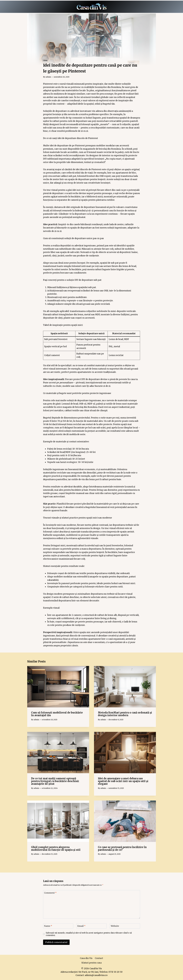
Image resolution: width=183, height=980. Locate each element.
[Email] (92, 926)
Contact (99, 958)
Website (115, 926)
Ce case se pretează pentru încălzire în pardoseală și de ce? (122, 848)
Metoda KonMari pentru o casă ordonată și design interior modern (125, 714)
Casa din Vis (86, 958)
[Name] (58, 926)
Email (81, 926)
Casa (45, 60)
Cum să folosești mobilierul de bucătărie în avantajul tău (57, 714)
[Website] (125, 926)
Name (48, 926)
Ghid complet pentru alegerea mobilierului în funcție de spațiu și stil (56, 848)
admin (48, 77)
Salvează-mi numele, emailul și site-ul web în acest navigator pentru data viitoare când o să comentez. (89, 934)
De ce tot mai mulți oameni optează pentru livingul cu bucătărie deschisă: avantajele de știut (55, 781)
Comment (50, 893)
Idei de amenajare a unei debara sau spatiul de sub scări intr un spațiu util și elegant (123, 781)
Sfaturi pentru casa (91, 963)
